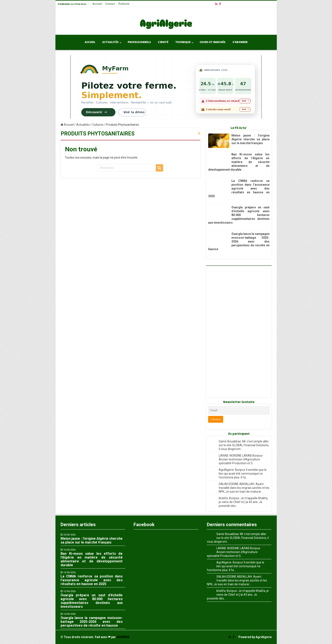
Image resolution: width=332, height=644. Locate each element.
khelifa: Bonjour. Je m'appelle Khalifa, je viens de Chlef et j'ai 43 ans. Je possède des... (243, 502)
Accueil (97, 4)
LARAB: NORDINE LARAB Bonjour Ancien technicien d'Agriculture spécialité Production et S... (241, 459)
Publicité (124, 4)
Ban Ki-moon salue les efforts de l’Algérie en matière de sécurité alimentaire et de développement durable (239, 162)
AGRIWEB (123, 637)
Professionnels (139, 42)
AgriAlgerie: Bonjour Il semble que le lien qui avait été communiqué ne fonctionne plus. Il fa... (243, 474)
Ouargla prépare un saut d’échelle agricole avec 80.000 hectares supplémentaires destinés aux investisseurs (239, 215)
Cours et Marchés (213, 42)
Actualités (110, 42)
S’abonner (240, 42)
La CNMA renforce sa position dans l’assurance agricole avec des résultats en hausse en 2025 (239, 188)
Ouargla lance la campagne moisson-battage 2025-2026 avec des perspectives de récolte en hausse (239, 241)
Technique (183, 42)
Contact (110, 4)
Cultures (98, 125)
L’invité (163, 42)
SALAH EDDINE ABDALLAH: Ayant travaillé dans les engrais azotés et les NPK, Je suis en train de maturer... (244, 488)
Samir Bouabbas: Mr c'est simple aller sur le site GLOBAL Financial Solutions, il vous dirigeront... (244, 445)
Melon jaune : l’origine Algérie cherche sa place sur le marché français (250, 139)
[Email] (239, 410)
